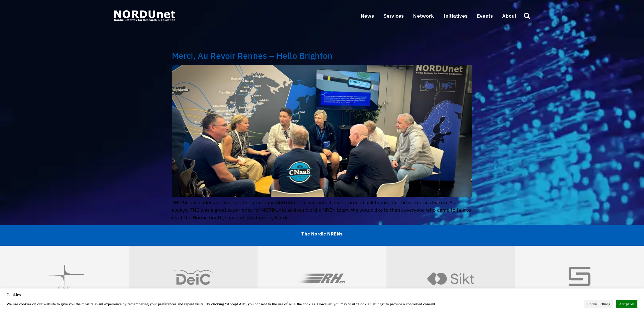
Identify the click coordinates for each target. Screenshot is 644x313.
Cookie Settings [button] (599, 304)
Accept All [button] (627, 304)
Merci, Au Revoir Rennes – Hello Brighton (252, 56)
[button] (394, 16)
